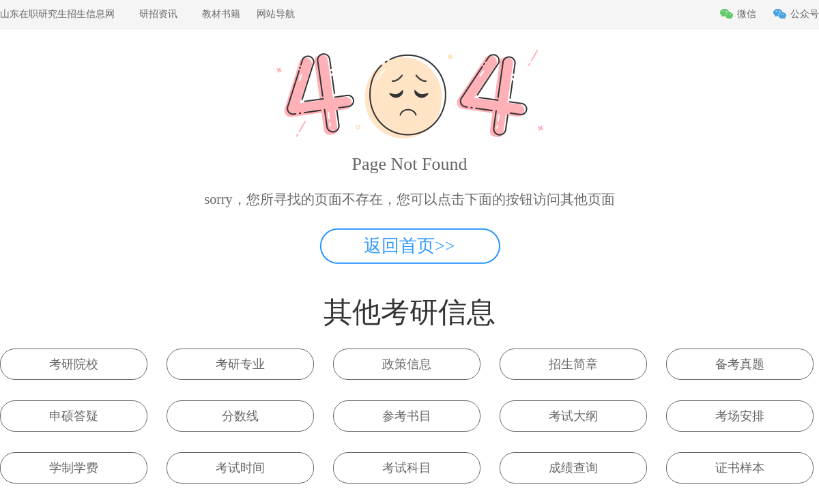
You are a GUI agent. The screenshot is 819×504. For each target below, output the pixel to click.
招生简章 (573, 364)
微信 (747, 14)
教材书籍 (221, 14)
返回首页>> (409, 246)
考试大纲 (573, 416)
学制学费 (74, 468)
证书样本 (740, 468)
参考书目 (407, 416)
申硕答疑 (74, 416)
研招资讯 (158, 14)
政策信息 (407, 364)
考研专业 (240, 364)
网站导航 (276, 14)
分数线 (240, 416)
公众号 (805, 14)
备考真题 (740, 364)
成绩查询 (573, 468)
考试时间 (240, 468)
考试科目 (407, 468)
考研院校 (74, 364)
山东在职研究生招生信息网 (57, 14)
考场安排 (740, 416)
